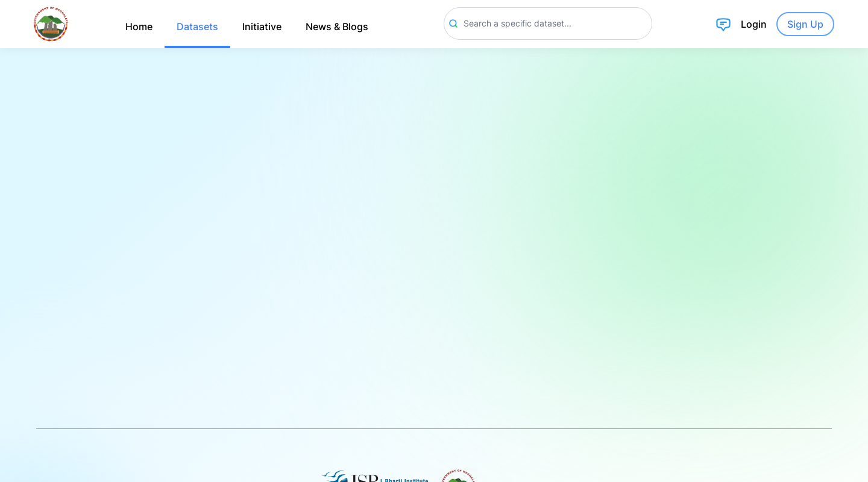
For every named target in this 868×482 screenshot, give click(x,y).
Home (139, 27)
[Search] (548, 23)
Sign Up (805, 24)
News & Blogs (337, 27)
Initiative (262, 27)
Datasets (197, 27)
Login (754, 24)
